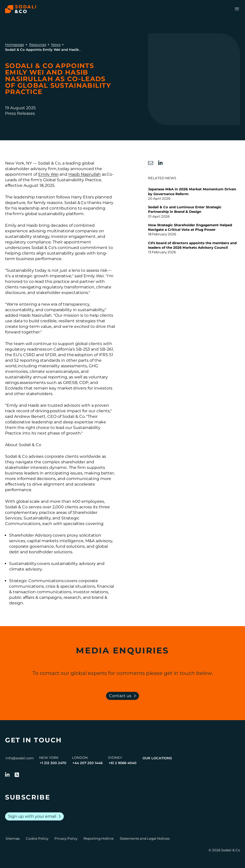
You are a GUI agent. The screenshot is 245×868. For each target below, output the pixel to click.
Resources (38, 44)
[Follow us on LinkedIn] (7, 775)
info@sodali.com (20, 758)
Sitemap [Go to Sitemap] (13, 838)
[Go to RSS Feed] (17, 775)
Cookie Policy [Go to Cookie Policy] (37, 838)
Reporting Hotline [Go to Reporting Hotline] (99, 838)
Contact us (124, 696)
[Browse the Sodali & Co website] (21, 9)
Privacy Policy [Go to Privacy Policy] (66, 838)
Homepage (15, 44)
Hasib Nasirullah (85, 174)
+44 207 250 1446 (87, 763)
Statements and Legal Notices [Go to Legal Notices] (145, 838)
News (56, 44)
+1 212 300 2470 (53, 763)
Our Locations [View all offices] (157, 758)
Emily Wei (48, 174)
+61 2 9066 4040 (123, 763)
